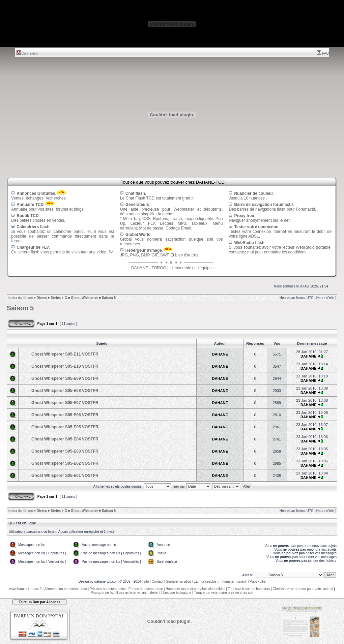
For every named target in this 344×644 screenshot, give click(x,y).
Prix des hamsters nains (108, 589)
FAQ (323, 53)
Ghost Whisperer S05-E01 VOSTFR (65, 476)
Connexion (27, 53)
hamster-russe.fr (235, 581)
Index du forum (21, 298)
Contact (157, 581)
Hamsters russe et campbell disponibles (195, 589)
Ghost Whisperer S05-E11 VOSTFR (65, 354)
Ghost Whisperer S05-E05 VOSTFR (65, 427)
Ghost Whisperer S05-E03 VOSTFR (65, 451)
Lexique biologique (177, 593)
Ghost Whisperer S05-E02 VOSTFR (65, 463)
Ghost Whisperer (84, 298)
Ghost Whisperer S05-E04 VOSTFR (65, 439)
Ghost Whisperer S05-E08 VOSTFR (65, 391)
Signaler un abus (179, 581)
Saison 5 (109, 298)
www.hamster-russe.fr (25, 589)
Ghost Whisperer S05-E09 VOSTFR (65, 378)
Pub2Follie (257, 581)
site (146, 581)
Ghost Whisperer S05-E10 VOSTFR (65, 366)
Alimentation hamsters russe (65, 589)
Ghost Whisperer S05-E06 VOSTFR (65, 415)
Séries (56, 298)
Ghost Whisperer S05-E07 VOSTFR (65, 403)
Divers (42, 298)
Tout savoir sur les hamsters (249, 589)
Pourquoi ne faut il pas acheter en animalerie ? (126, 593)
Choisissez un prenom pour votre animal (303, 589)
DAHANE (220, 354)
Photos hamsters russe (146, 589)
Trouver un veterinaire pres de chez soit (224, 593)
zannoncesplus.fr (207, 581)
